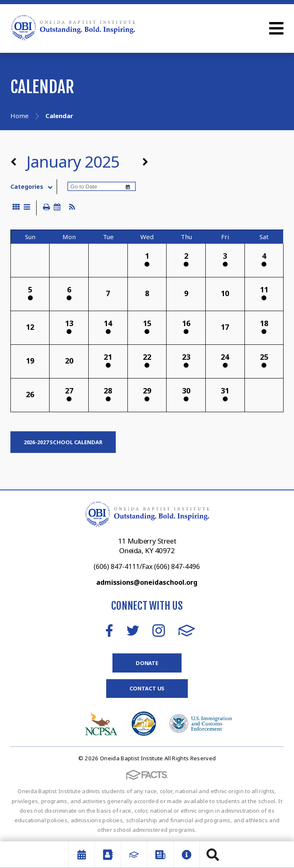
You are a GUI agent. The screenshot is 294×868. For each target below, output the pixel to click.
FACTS (187, 631)
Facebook (109, 631)
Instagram (159, 631)
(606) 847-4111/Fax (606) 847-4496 (147, 566)
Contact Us (147, 688)
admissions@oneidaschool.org (147, 582)
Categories (34, 187)
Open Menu (276, 28)
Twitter (133, 631)
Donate (147, 663)
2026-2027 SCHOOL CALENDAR (63, 442)
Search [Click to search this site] (213, 855)
